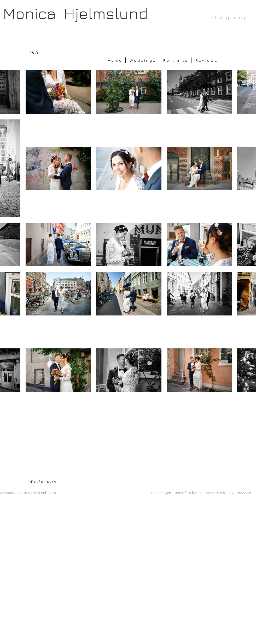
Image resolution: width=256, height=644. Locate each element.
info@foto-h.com (188, 493)
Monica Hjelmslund (75, 13)
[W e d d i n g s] (45, 482)
